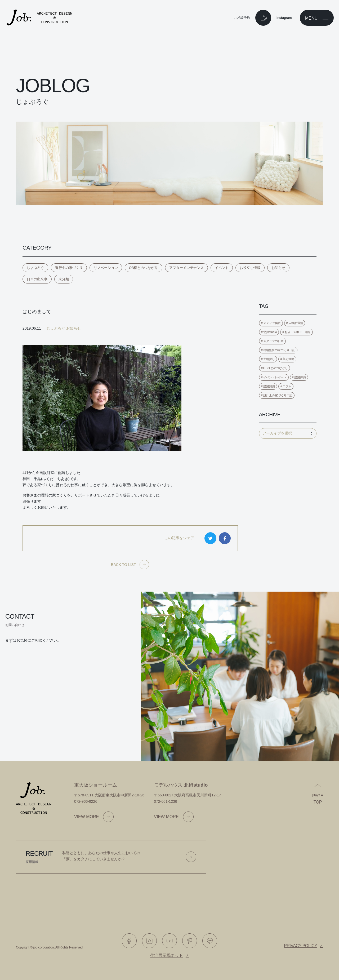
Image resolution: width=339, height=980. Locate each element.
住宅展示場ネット (167, 955)
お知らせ (278, 268)
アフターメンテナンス (186, 268)
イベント (222, 268)
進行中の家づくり (69, 268)
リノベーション (106, 268)
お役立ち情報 (250, 268)
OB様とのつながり (144, 268)
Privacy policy (300, 946)
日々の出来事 (37, 279)
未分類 (64, 279)
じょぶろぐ (35, 268)
